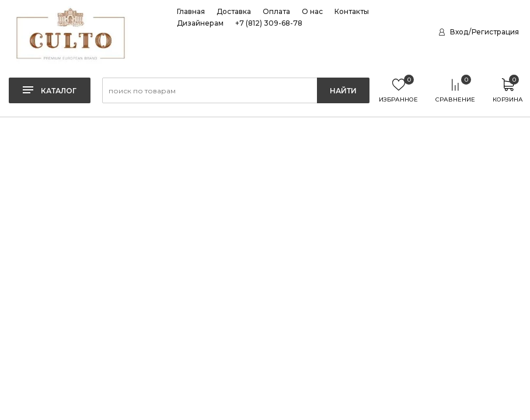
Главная (191, 12)
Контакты (352, 12)
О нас (312, 12)
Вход (459, 32)
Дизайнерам (200, 23)
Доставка (234, 12)
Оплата (276, 12)
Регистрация (495, 32)
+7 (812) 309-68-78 (269, 23)
